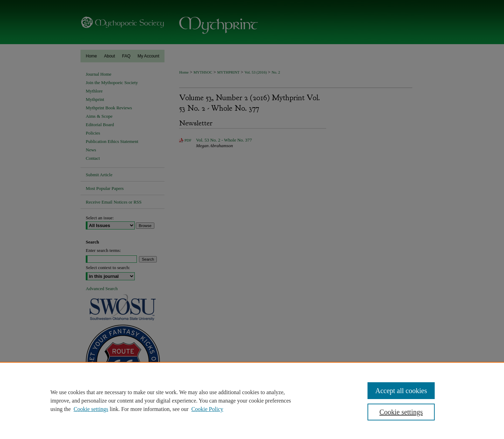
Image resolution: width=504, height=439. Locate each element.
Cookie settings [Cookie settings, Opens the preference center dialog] (401, 412)
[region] (252, 400)
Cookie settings (91, 409)
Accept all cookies (401, 391)
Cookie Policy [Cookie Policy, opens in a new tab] (207, 409)
